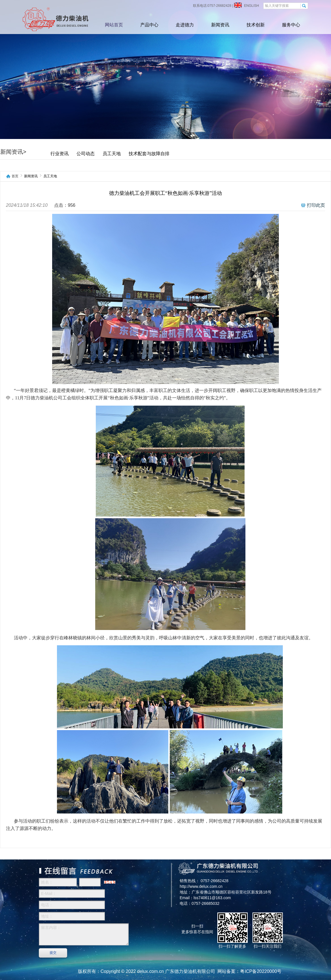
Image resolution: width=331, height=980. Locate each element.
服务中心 (291, 25)
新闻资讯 (220, 25)
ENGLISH (251, 6)
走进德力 (185, 25)
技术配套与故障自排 (149, 154)
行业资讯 (60, 154)
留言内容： (84, 934)
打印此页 (316, 205)
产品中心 (149, 25)
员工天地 (112, 154)
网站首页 (114, 25)
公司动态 (86, 154)
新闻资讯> (13, 152)
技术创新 (256, 25)
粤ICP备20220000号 (261, 971)
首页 (15, 176)
